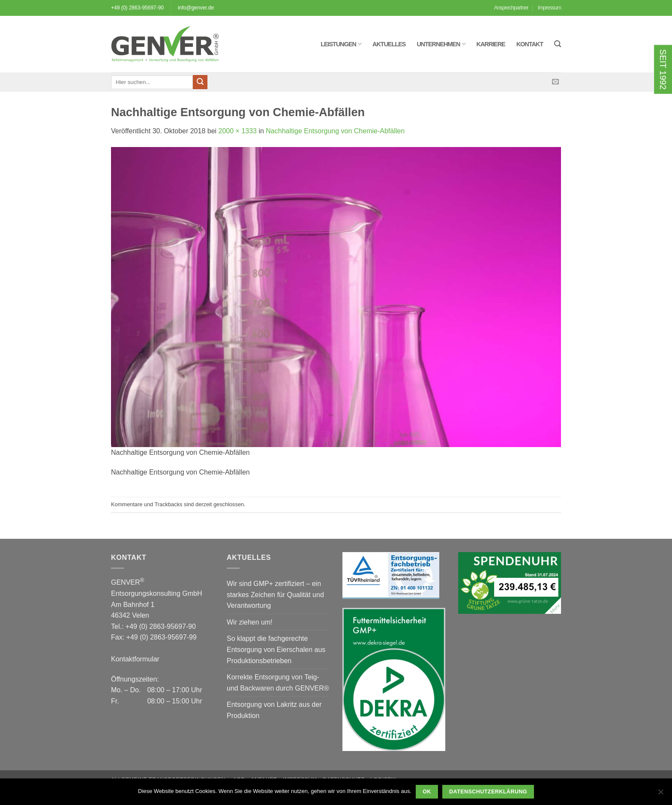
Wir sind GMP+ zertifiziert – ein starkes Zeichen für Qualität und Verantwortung (275, 595)
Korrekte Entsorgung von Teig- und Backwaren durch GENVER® (278, 683)
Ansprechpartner (511, 8)
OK (427, 792)
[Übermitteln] (200, 82)
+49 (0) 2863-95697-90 (137, 8)
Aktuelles (389, 44)
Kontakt (530, 44)
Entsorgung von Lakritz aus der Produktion (274, 710)
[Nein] (660, 794)
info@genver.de (196, 8)
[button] (558, 44)
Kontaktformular (135, 659)
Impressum (549, 8)
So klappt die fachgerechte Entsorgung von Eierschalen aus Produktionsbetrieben (276, 649)
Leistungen (341, 44)
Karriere (491, 44)
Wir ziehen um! (250, 622)
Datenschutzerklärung (488, 792)
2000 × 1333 (238, 131)
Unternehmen (441, 44)
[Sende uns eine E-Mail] (555, 82)
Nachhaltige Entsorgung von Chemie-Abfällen (335, 131)
